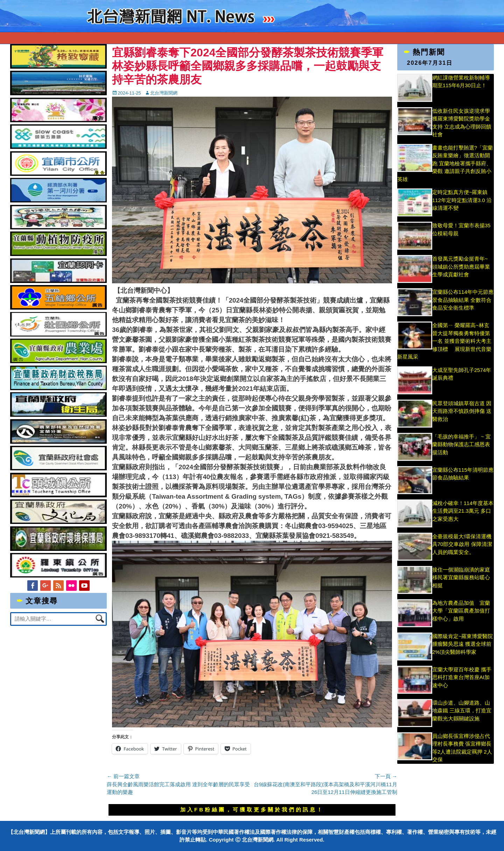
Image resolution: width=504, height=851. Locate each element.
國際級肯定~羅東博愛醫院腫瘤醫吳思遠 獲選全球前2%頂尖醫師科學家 (463, 644)
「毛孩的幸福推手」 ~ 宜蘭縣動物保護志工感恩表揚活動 (461, 444)
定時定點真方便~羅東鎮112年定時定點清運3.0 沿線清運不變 (462, 200)
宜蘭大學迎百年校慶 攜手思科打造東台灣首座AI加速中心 (462, 677)
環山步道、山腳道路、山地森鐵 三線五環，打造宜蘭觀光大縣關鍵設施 (462, 711)
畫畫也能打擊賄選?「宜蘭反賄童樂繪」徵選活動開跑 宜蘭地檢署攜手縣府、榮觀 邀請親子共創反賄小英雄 (445, 163)
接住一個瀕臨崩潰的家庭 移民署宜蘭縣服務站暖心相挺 (461, 577)
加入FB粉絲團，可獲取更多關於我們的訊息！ (252, 810)
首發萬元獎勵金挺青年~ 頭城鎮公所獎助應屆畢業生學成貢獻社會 (461, 267)
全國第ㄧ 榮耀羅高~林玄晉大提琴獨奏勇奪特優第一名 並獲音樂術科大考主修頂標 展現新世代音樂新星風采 (444, 341)
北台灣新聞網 (164, 93)
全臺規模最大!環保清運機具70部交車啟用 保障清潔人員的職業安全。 (462, 544)
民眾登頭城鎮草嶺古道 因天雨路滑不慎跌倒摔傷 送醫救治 (462, 411)
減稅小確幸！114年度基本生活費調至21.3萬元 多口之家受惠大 (463, 511)
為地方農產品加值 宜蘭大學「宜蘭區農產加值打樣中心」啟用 (461, 611)
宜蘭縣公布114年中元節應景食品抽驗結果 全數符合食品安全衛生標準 (463, 300)
